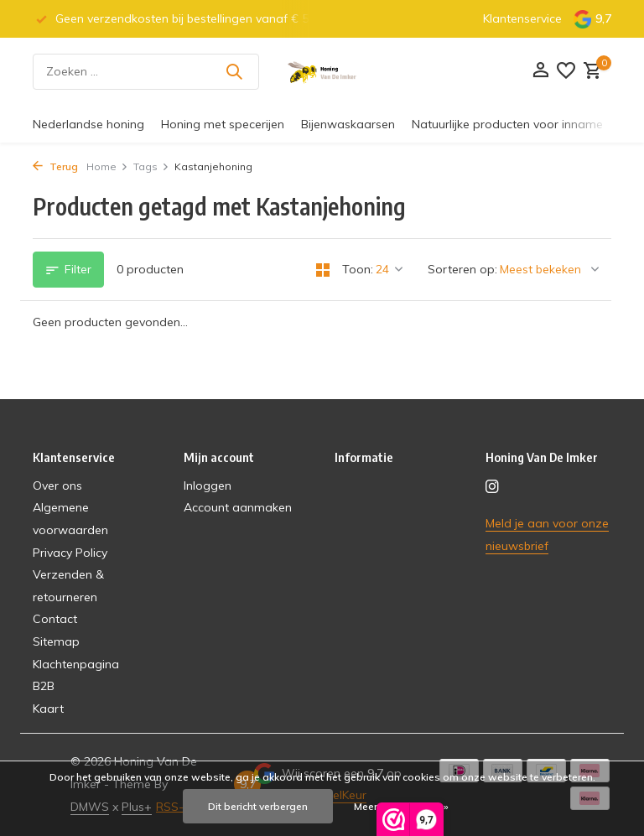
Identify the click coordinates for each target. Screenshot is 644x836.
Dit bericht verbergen (258, 806)
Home (107, 166)
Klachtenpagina (76, 664)
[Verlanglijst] (566, 72)
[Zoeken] (146, 72)
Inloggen (208, 486)
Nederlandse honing (88, 124)
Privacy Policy (70, 553)
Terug (55, 166)
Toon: (358, 269)
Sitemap (56, 641)
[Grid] (323, 270)
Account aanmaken (238, 507)
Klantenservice (522, 18)
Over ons (57, 486)
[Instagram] (492, 487)
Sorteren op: (462, 269)
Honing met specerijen (223, 124)
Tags (151, 166)
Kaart (48, 709)
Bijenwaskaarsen (348, 124)
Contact (55, 619)
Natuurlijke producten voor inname (507, 124)
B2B (44, 686)
